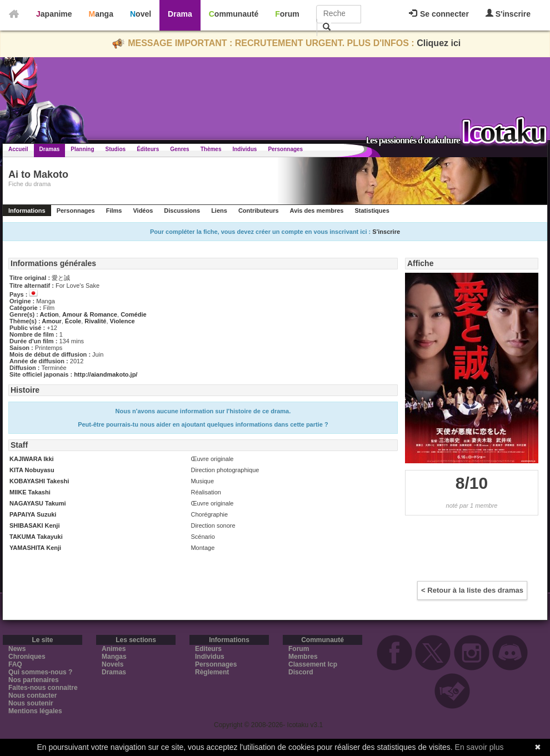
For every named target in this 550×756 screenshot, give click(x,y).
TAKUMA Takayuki (36, 537)
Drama (180, 14)
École (73, 321)
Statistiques (372, 211)
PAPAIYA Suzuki (33, 514)
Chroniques (27, 657)
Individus (244, 149)
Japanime (54, 14)
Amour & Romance (90, 314)
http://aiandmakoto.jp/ (106, 374)
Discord (301, 672)
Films (114, 211)
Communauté (234, 14)
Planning (82, 149)
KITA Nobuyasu (32, 470)
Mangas (114, 657)
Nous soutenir (31, 703)
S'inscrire (508, 14)
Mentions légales (35, 711)
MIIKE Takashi (30, 492)
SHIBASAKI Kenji (34, 525)
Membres (303, 657)
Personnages (285, 149)
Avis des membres (317, 211)
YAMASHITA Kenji (35, 548)
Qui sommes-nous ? (40, 672)
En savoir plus (479, 747)
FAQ (15, 664)
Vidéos (143, 211)
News (17, 649)
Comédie (133, 314)
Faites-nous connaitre (43, 688)
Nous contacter (32, 695)
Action (49, 314)
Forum (287, 14)
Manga (101, 14)
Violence (122, 321)
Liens (219, 211)
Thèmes (211, 149)
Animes (114, 649)
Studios (116, 149)
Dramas (50, 149)
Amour (51, 321)
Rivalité (95, 321)
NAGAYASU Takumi (38, 503)
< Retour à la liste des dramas (472, 590)
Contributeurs (259, 211)
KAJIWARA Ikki (32, 459)
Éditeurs (148, 149)
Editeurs (208, 649)
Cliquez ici (439, 43)
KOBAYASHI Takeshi (39, 481)
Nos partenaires (34, 680)
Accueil (18, 149)
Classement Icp (313, 664)
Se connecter (439, 14)
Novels (112, 664)
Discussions (182, 211)
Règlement (212, 672)
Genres (179, 149)
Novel (141, 14)
